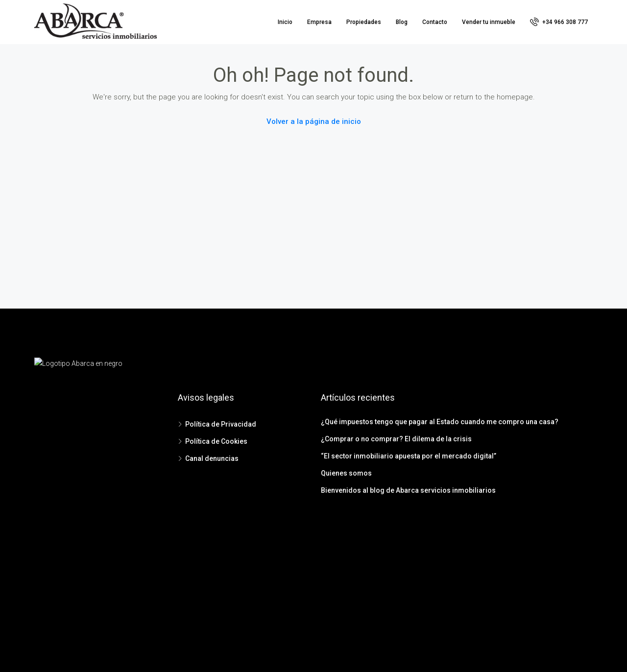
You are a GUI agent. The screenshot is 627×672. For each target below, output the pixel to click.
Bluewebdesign (350, 651)
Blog (402, 22)
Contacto (435, 22)
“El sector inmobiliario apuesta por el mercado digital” (409, 456)
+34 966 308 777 (559, 22)
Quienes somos (346, 473)
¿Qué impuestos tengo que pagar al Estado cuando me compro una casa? (440, 422)
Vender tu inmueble (489, 22)
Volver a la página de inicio (314, 121)
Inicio (285, 22)
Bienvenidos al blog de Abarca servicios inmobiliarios (408, 490)
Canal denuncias (212, 458)
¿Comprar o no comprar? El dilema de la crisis (396, 439)
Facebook (289, 566)
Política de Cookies (216, 441)
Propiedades (364, 22)
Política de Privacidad (221, 424)
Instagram (338, 566)
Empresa (319, 22)
